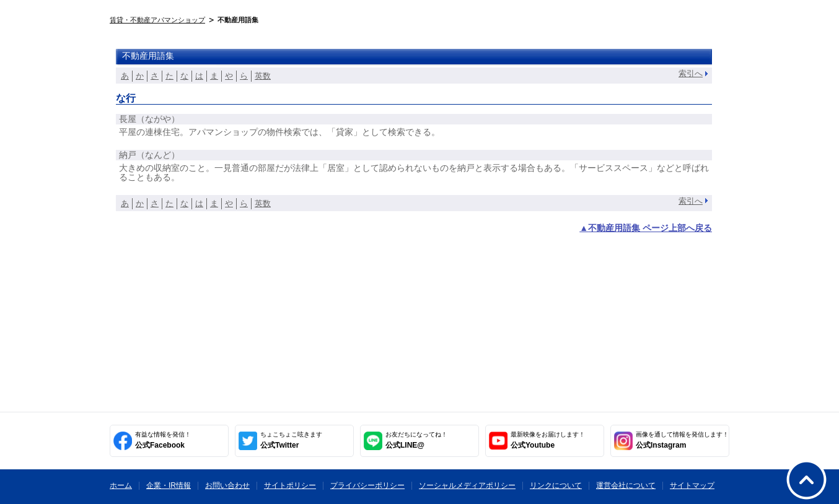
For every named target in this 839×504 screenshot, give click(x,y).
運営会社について (626, 485)
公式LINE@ (416, 440)
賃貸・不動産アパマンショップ (157, 20)
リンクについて (556, 485)
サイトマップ (692, 485)
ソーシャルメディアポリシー (467, 485)
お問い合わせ (227, 485)
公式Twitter (291, 440)
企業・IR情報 (169, 485)
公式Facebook (163, 440)
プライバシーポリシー (367, 485)
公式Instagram (682, 440)
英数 (263, 76)
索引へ (691, 73)
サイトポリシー (290, 485)
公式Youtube (548, 440)
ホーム (121, 485)
